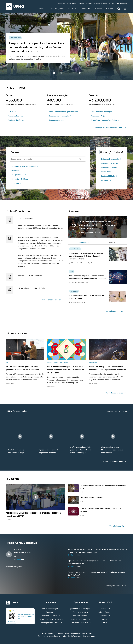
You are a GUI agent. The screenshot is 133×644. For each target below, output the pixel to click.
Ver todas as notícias (116, 393)
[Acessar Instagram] (116, 411)
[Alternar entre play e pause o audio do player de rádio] (9, 554)
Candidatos (73, 3)
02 (61, 73)
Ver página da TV (118, 526)
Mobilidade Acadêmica (79, 623)
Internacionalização (110, 167)
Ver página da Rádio (116, 586)
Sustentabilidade (109, 176)
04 (74, 73)
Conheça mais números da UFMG (111, 128)
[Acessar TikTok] (120, 411)
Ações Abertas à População (79, 609)
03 (67, 73)
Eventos (104, 623)
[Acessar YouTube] (123, 411)
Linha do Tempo (104, 612)
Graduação (17, 170)
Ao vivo (18, 549)
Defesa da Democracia (111, 159)
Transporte (86, 9)
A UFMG (104, 609)
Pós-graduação (19, 175)
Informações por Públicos (50, 623)
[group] (20, 436)
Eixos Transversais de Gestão (50, 619)
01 (54, 73)
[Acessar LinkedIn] (126, 411)
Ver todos (111, 3)
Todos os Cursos (79, 612)
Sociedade (97, 3)
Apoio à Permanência (79, 619)
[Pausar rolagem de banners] (80, 73)
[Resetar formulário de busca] (83, 159)
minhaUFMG (72, 9)
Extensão (17, 183)
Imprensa (104, 3)
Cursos (42, 9)
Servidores (89, 3)
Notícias (104, 619)
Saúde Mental (108, 172)
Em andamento (83, 242)
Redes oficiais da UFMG (115, 461)
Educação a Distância (21, 179)
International (122, 3)
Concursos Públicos (79, 616)
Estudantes (81, 3)
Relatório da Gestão (50, 616)
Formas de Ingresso (56, 9)
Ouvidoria (50, 612)
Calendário (98, 9)
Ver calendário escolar (53, 300)
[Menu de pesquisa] (119, 9)
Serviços (110, 9)
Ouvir (71, 555)
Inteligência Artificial (111, 163)
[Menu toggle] (125, 9)
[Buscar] (80, 159)
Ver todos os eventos (116, 311)
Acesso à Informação (50, 609)
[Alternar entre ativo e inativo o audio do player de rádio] (15, 560)
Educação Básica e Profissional (25, 166)
